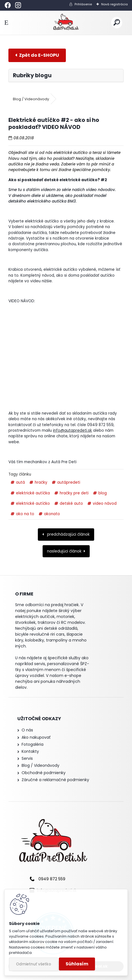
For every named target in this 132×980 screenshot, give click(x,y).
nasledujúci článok (64, 551)
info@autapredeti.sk (72, 430)
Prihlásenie (83, 4)
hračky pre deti (74, 493)
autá (20, 482)
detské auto (71, 503)
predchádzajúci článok (68, 534)
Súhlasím (77, 964)
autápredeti (69, 482)
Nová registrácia (114, 4)
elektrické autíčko (33, 503)
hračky (41, 482)
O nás (27, 730)
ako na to (25, 514)
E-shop (37, 55)
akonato (52, 514)
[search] (117, 23)
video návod (105, 503)
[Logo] (66, 23)
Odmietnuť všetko (33, 964)
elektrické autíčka (33, 493)
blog (103, 493)
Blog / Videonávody (31, 99)
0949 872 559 (52, 879)
